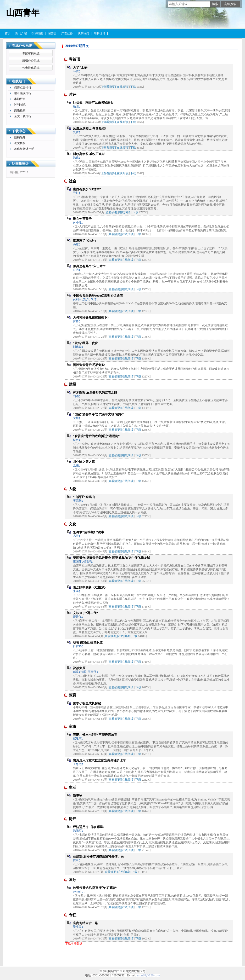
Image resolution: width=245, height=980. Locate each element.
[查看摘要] (109, 87)
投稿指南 (37, 33)
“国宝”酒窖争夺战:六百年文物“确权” (98, 414)
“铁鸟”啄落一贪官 (85, 343)
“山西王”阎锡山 (84, 497)
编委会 (52, 33)
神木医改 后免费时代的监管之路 (95, 392)
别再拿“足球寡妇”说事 (89, 532)
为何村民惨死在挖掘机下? (91, 317)
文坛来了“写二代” (85, 613)
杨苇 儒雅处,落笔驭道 (88, 642)
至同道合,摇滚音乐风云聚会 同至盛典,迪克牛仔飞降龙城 (111, 558)
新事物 (78, 796)
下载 (133, 87)
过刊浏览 (20, 105)
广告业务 (67, 33)
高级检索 (20, 110)
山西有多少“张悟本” (87, 189)
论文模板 (20, 143)
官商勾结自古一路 (85, 923)
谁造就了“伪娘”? (85, 241)
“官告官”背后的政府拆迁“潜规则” (96, 436)
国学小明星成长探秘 (87, 703)
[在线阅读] (122, 87)
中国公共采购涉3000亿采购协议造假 (98, 296)
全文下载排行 (23, 116)
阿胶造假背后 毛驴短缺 (89, 365)
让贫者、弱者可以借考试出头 (93, 103)
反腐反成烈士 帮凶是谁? (90, 128)
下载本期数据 (74, 944)
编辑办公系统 (31, 61)
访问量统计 (20, 164)
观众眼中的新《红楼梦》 (90, 587)
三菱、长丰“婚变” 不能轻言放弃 (95, 735)
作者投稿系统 (31, 68)
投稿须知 (20, 137)
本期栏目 (20, 99)
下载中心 (19, 131)
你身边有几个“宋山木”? (89, 266)
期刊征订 (100, 33)
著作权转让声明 (24, 149)
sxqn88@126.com (148, 975)
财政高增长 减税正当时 (89, 154)
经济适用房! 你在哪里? (89, 827)
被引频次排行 (23, 93)
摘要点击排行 (23, 87)
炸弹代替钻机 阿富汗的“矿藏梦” (95, 888)
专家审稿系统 (31, 53)
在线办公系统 (22, 46)
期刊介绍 (21, 33)
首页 (8, 33)
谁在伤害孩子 (82, 219)
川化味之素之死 (84, 462)
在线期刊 (19, 81)
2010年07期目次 (77, 46)
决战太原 (79, 668)
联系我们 (83, 33)
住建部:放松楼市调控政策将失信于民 (98, 856)
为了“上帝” (81, 67)
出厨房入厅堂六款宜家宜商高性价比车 (99, 760)
